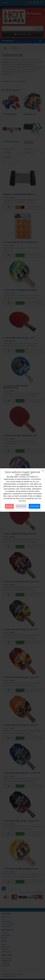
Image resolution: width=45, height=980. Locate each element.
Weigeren (9, 506)
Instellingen (21, 506)
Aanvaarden (34, 506)
